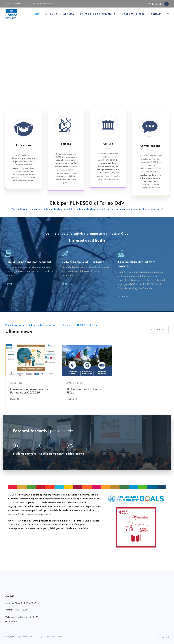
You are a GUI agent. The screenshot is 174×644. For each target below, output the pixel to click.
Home (36, 14)
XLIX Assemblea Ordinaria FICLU (84, 391)
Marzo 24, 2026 (74, 383)
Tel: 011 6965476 (13, 3)
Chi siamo (51, 14)
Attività (69, 14)
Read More (15, 399)
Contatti (157, 14)
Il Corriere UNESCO (133, 14)
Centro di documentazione (98, 14)
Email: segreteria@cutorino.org (39, 3)
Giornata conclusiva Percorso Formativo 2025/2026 (30, 391)
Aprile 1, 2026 (17, 383)
